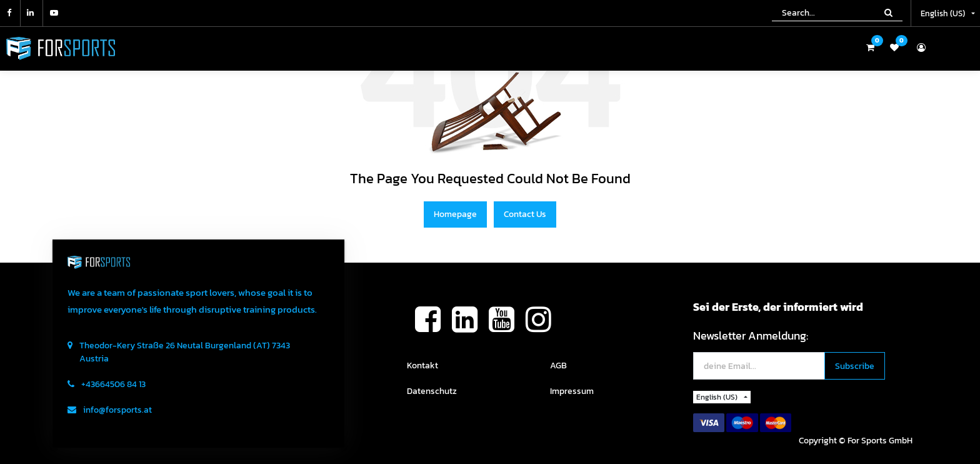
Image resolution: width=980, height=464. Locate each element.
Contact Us (525, 214)
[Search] (888, 13)
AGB (558, 366)
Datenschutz (432, 391)
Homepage (455, 214)
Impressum (572, 391)
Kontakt (422, 366)
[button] (855, 366)
